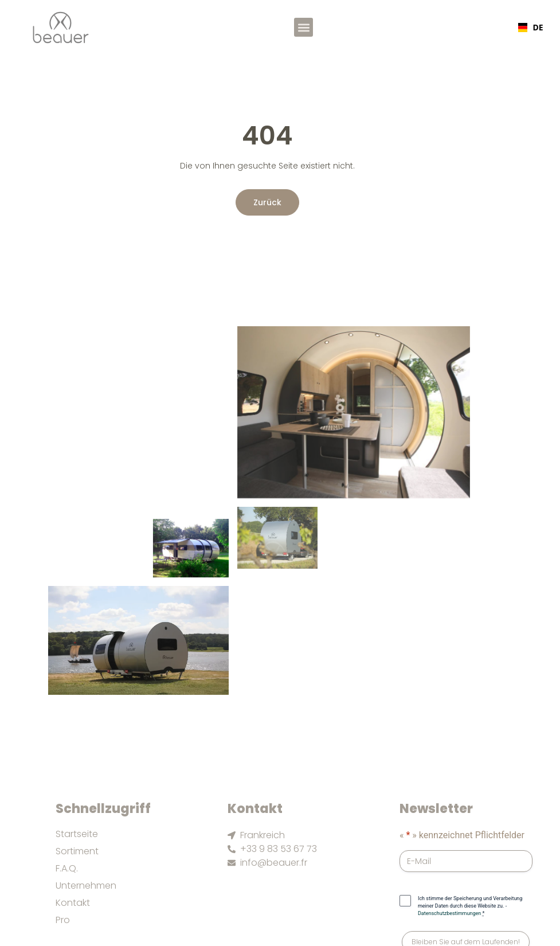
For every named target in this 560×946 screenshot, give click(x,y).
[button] (304, 27)
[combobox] (529, 28)
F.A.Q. (67, 869)
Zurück (267, 202)
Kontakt (73, 903)
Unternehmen (86, 886)
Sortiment (77, 851)
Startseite (77, 834)
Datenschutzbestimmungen (449, 913)
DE (529, 27)
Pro (63, 920)
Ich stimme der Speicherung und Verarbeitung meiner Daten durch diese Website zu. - (470, 906)
